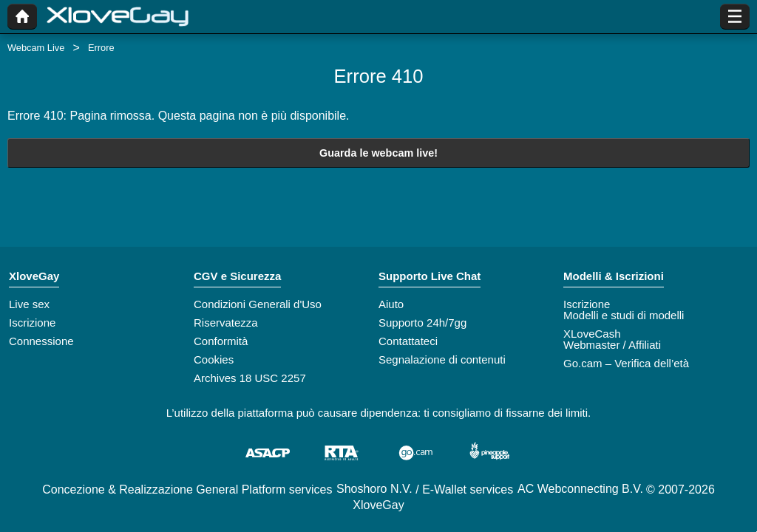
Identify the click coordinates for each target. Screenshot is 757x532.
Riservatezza (226, 323)
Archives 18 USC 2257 (250, 378)
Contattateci (408, 341)
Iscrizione (32, 323)
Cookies (214, 359)
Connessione (41, 341)
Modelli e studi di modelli (624, 315)
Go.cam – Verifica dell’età (626, 363)
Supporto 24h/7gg (422, 323)
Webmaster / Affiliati (612, 345)
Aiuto (391, 304)
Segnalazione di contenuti (442, 359)
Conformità (221, 341)
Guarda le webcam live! (378, 153)
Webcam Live (36, 48)
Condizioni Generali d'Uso (258, 304)
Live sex (29, 304)
